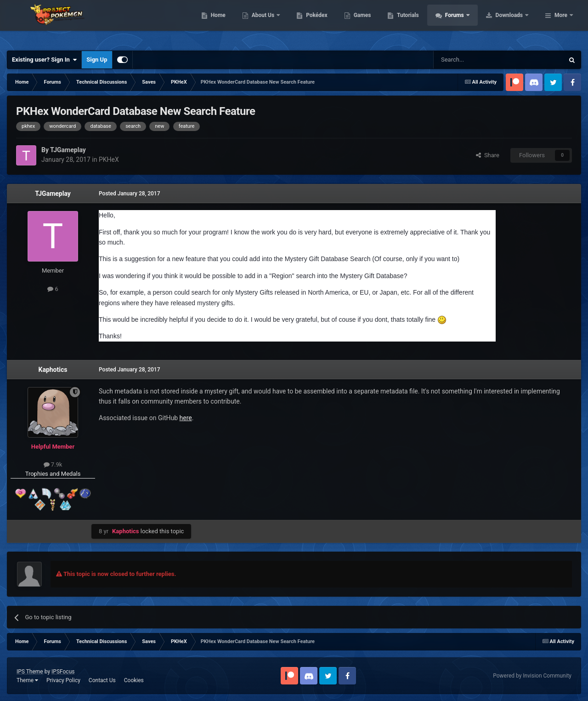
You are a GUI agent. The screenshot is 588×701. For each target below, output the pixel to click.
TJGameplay (53, 194)
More (561, 23)
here (186, 418)
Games (421, 23)
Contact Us (102, 680)
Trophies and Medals (53, 474)
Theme (27, 680)
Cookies (134, 680)
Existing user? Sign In (44, 60)
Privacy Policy (63, 680)
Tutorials (466, 23)
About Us (322, 23)
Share (488, 155)
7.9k (53, 464)
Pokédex (375, 23)
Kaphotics (53, 370)
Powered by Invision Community (532, 676)
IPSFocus (63, 672)
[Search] (477, 60)
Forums (513, 23)
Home (276, 23)
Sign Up (97, 60)
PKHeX (109, 160)
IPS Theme (30, 672)
